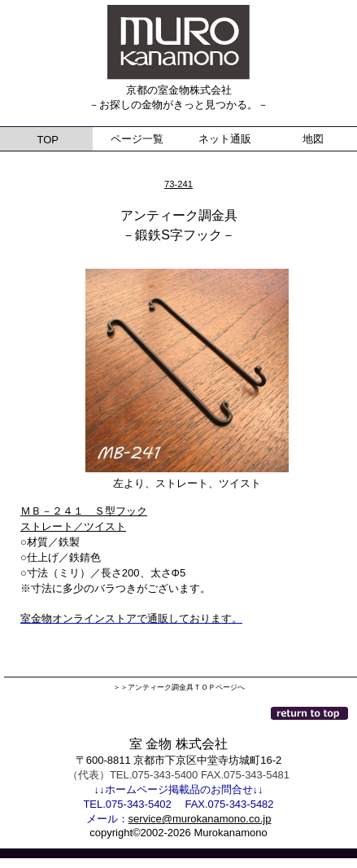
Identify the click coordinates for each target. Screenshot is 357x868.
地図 (313, 139)
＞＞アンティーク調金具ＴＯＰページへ (179, 687)
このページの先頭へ (310, 713)
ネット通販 (225, 139)
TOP (46, 140)
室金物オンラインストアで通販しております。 (131, 618)
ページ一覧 (137, 139)
